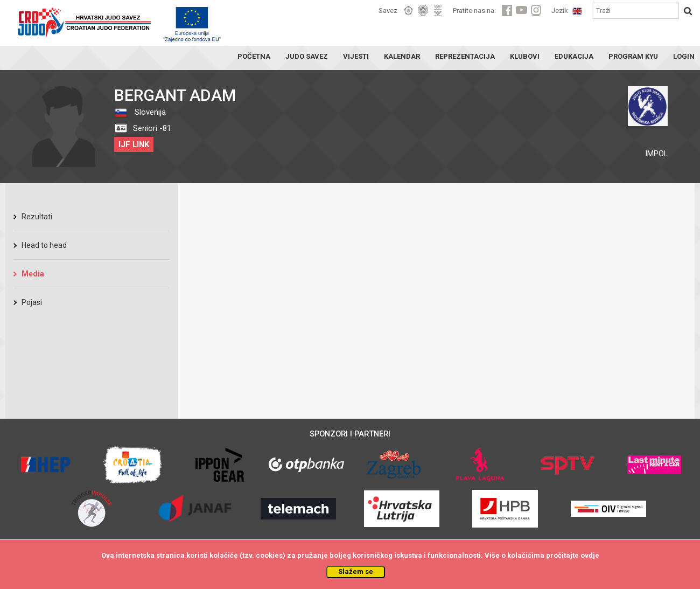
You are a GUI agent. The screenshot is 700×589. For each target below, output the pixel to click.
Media (33, 274)
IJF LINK (134, 144)
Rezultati (37, 217)
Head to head (44, 245)
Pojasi (32, 302)
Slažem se (356, 571)
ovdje (590, 555)
